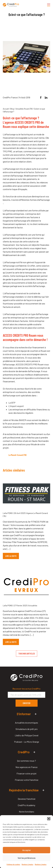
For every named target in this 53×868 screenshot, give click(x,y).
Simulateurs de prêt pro (27, 729)
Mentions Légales (27, 864)
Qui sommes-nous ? (26, 761)
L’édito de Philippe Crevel (27, 735)
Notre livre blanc (27, 812)
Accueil (6, 109)
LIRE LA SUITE (11, 556)
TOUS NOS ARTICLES (27, 653)
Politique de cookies (13, 864)
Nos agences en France (26, 767)
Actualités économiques (26, 723)
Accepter (27, 850)
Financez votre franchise (27, 780)
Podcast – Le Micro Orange (27, 742)
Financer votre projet (26, 773)
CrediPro (24, 752)
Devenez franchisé (27, 799)
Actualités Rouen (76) (24, 109)
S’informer (24, 714)
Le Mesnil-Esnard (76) (17, 455)
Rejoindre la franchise (24, 790)
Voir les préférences (27, 858)
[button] (49, 819)
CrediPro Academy (26, 805)
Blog (12, 109)
